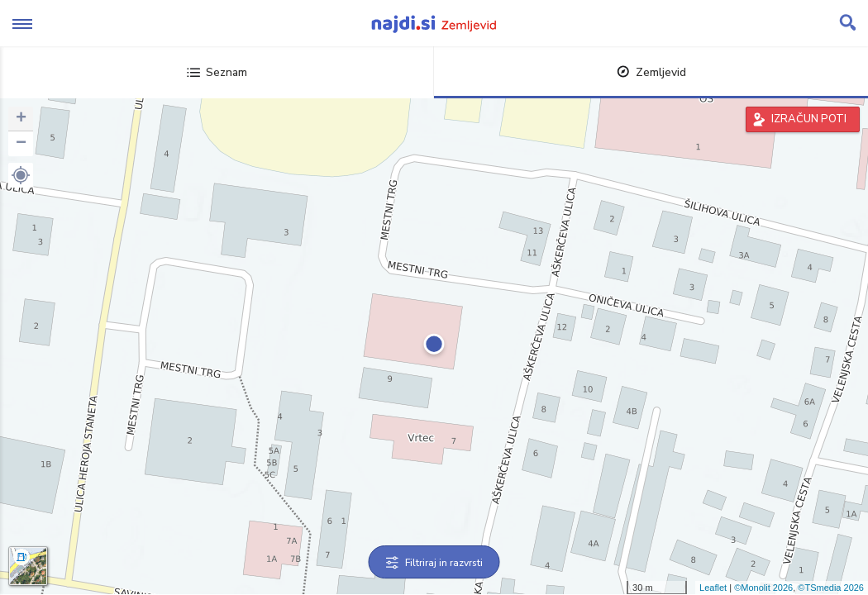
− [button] (21, 144)
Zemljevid (651, 72)
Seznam (217, 72)
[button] (21, 175)
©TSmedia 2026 (831, 588)
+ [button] (21, 119)
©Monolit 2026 (763, 588)
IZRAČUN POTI (809, 119)
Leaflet (713, 588)
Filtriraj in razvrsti (434, 563)
